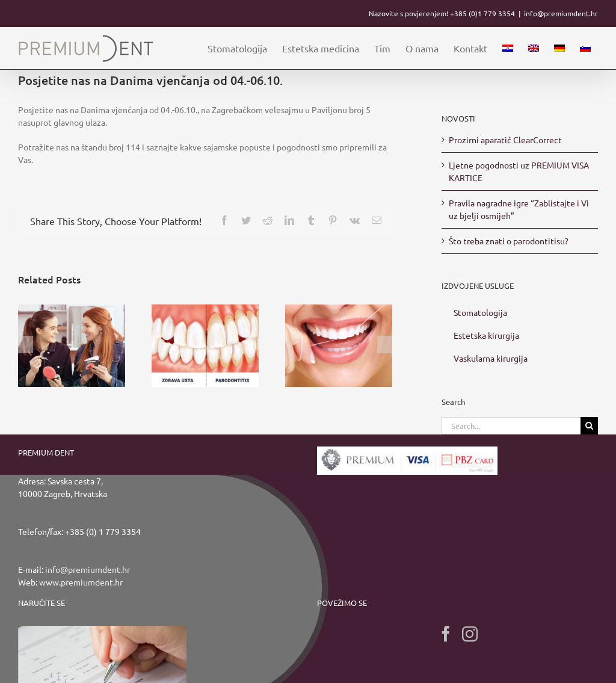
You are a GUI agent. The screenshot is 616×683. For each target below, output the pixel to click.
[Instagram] (470, 634)
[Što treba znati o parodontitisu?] (205, 344)
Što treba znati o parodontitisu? (509, 241)
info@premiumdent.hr (561, 13)
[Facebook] (446, 634)
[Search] (589, 426)
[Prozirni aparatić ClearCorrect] (72, 344)
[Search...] (511, 426)
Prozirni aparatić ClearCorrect (505, 140)
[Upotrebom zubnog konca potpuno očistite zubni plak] (339, 344)
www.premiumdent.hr (81, 582)
